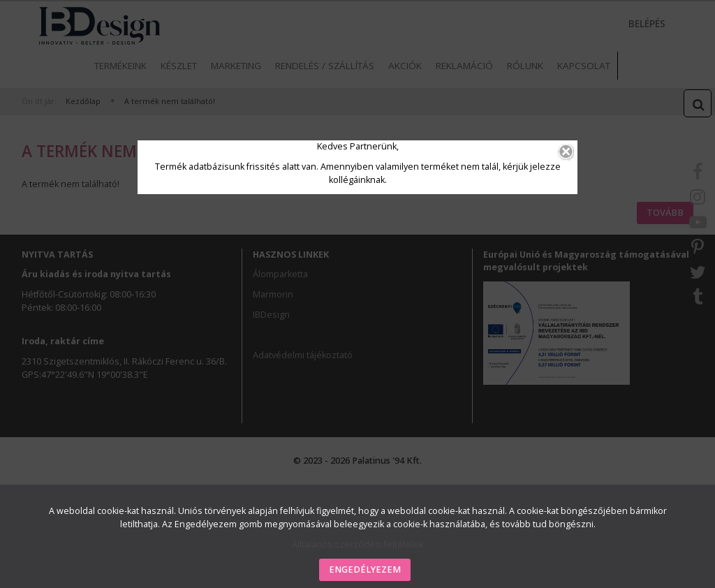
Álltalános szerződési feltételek (357, 544)
